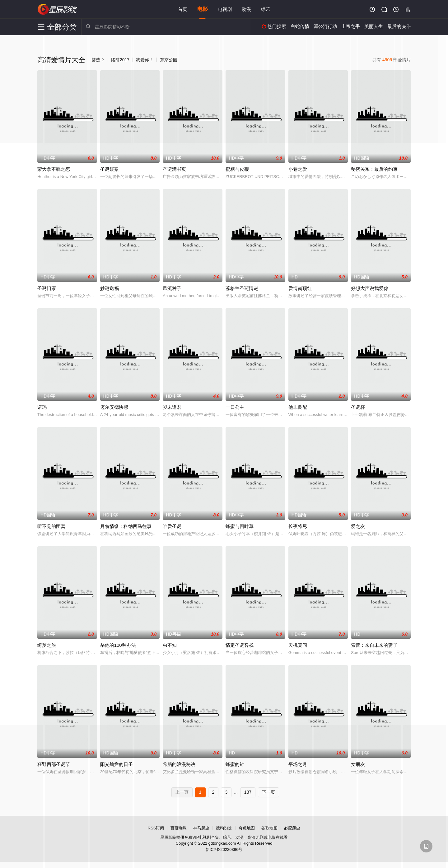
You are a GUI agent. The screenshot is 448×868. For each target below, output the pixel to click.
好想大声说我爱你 (370, 288)
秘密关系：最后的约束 (374, 169)
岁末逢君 (172, 407)
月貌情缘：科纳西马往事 (126, 526)
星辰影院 (58, 9)
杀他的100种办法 (118, 645)
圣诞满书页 (174, 169)
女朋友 (358, 764)
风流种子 (172, 288)
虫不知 (170, 645)
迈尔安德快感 (114, 407)
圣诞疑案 (110, 169)
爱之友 (358, 526)
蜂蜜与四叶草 (240, 526)
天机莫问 (298, 645)
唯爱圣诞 (172, 526)
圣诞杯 (358, 407)
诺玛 (42, 407)
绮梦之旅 (47, 645)
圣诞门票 (47, 288)
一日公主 (235, 407)
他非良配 (298, 407)
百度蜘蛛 (179, 828)
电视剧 (225, 9)
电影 (203, 9)
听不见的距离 (51, 526)
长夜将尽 (298, 526)
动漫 (246, 9)
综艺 (266, 9)
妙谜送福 (110, 288)
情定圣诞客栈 (240, 645)
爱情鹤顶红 (300, 288)
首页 (183, 9)
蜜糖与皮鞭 (237, 169)
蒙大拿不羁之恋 (54, 169)
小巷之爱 (298, 169)
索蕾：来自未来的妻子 (374, 645)
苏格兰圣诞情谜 (242, 288)
